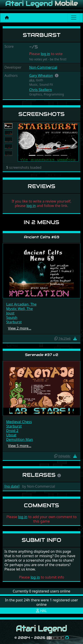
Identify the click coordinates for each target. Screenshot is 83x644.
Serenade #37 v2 (42, 355)
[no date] (12, 486)
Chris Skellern (41, 90)
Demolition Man (20, 439)
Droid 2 (12, 431)
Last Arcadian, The (21, 304)
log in (45, 54)
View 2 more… (20, 328)
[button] (57, 76)
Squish (12, 318)
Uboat (11, 435)
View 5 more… (20, 446)
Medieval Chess (19, 422)
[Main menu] (74, 18)
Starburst (14, 322)
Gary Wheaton (41, 76)
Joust (10, 313)
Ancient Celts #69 (42, 237)
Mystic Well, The (19, 309)
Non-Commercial (43, 67)
